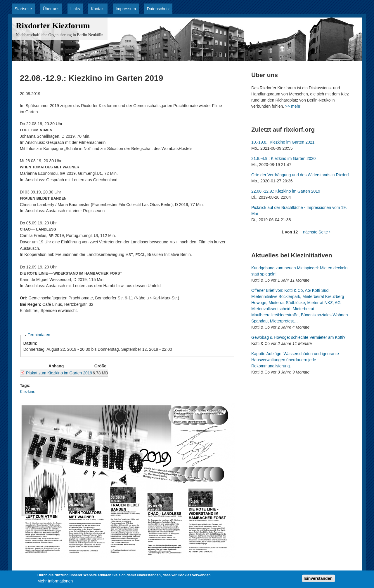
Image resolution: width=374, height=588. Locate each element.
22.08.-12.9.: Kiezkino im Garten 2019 (286, 191)
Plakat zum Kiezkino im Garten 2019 (59, 373)
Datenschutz (158, 9)
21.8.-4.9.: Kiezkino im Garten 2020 (283, 158)
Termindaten (39, 335)
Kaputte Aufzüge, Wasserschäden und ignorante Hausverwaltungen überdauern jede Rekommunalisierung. (295, 360)
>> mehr (293, 106)
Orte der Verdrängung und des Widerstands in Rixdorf (300, 175)
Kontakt (98, 9)
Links (75, 9)
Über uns (51, 9)
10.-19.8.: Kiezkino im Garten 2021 (283, 142)
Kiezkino (28, 392)
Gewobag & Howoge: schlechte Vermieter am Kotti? (298, 337)
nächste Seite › (317, 232)
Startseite (23, 9)
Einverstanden (318, 579)
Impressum (126, 9)
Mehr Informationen (55, 582)
